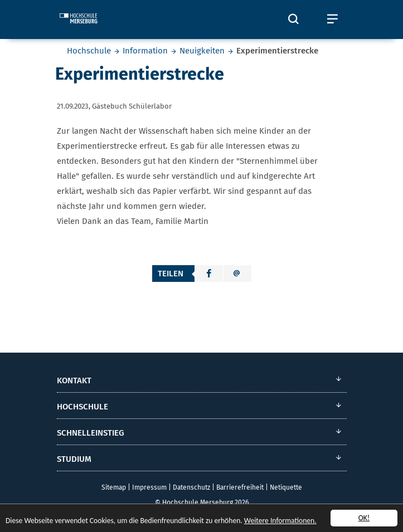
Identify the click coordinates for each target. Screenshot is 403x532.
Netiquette (286, 487)
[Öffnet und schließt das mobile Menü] (333, 19)
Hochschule (89, 51)
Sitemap (114, 487)
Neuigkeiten (202, 51)
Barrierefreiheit (240, 487)
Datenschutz (191, 487)
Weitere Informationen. (280, 521)
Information (145, 51)
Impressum (149, 487)
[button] (209, 274)
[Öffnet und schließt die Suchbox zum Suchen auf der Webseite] (294, 19)
